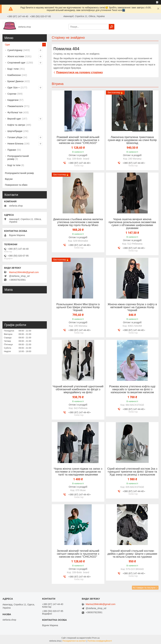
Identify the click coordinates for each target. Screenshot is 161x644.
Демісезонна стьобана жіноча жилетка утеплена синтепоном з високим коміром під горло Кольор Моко (78, 222)
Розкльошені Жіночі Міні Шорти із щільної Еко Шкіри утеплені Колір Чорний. (78, 307)
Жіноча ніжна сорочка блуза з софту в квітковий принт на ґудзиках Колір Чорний (132, 307)
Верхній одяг (14, 119)
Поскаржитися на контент (74, 641)
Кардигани (13, 100)
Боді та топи (14, 165)
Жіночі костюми (16, 56)
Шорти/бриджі (15, 131)
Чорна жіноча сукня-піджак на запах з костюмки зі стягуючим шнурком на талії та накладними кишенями (78, 472)
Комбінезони (14, 75)
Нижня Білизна (15, 144)
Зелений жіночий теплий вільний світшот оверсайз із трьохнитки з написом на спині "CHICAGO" (78, 554)
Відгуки (9, 179)
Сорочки (12, 94)
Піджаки (12, 150)
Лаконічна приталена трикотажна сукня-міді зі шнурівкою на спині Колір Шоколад (132, 140)
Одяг (7, 45)
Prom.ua (96, 638)
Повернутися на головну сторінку (80, 72)
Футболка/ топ (15, 112)
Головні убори (15, 137)
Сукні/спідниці (15, 50)
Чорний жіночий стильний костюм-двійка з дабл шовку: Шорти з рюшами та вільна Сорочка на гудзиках (132, 554)
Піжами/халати (15, 106)
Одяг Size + (14, 88)
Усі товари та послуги (144, 588)
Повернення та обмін (16, 185)
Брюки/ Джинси (15, 81)
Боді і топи (13, 69)
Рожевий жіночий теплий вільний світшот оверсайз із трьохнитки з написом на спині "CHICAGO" (78, 140)
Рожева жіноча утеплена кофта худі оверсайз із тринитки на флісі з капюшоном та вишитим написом (132, 389)
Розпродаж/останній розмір (18, 158)
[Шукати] (112, 27)
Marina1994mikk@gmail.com (24, 272)
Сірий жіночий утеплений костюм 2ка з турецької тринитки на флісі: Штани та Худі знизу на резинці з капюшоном (132, 472)
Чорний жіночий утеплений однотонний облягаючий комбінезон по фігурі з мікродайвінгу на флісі (78, 389)
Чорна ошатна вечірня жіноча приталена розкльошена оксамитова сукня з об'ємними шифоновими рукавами (132, 224)
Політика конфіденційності (100, 641)
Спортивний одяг (16, 63)
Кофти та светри (16, 125)
